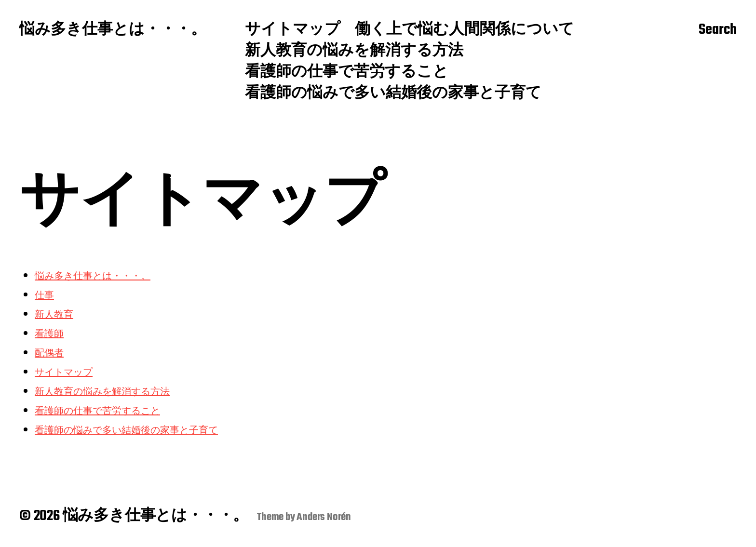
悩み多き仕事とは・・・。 (113, 30)
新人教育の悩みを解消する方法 (354, 52)
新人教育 (54, 314)
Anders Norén (324, 517)
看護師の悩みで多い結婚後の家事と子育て (393, 94)
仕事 (44, 295)
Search (718, 30)
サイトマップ (293, 30)
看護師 (49, 333)
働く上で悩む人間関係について (465, 30)
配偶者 (49, 353)
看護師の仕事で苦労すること (347, 73)
